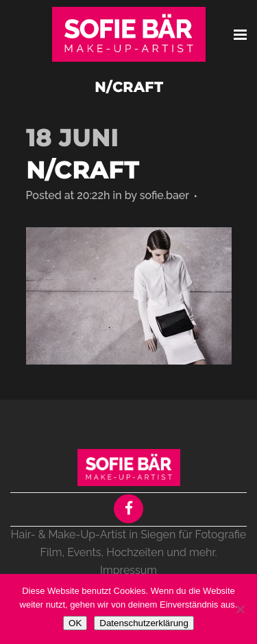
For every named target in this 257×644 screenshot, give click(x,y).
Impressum (128, 570)
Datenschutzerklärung (144, 623)
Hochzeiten (135, 552)
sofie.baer (164, 195)
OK (75, 623)
